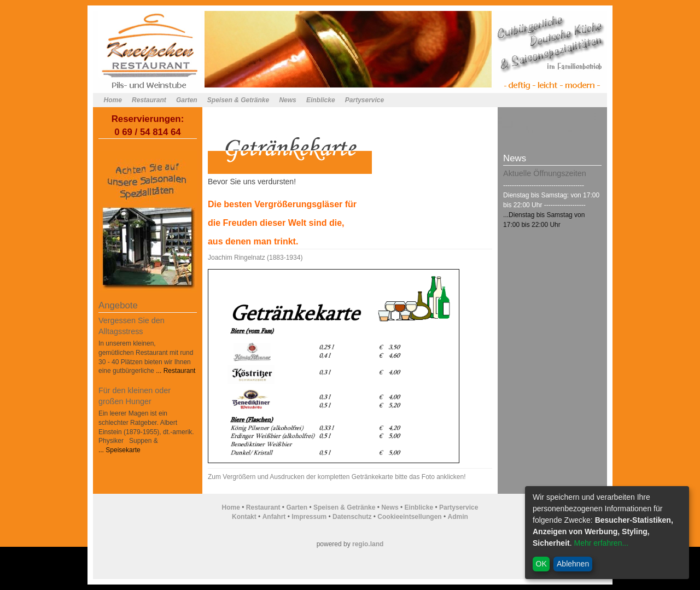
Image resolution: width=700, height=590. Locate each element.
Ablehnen (573, 564)
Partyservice (364, 100)
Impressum (309, 517)
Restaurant (149, 100)
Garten (187, 100)
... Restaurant (175, 371)
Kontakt (244, 517)
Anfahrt (274, 517)
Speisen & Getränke (238, 100)
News (287, 100)
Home (113, 100)
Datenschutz (352, 517)
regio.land (368, 544)
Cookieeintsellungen (409, 517)
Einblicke (321, 100)
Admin (458, 517)
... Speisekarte (119, 450)
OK (541, 564)
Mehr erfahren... (601, 543)
